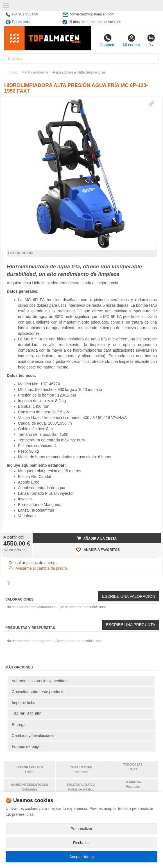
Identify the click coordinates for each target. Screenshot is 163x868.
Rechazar (81, 843)
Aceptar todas (81, 857)
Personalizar (81, 829)
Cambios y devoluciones (33, 736)
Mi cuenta (131, 40)
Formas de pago (26, 746)
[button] (152, 104)
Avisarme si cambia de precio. (38, 568)
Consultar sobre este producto (38, 692)
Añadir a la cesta (97, 538)
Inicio (13, 72)
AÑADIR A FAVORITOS (97, 549)
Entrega (19, 725)
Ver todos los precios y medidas (40, 681)
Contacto (107, 40)
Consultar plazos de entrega (33, 563)
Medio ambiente (35, 72)
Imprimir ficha (24, 703)
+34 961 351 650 (27, 714)
